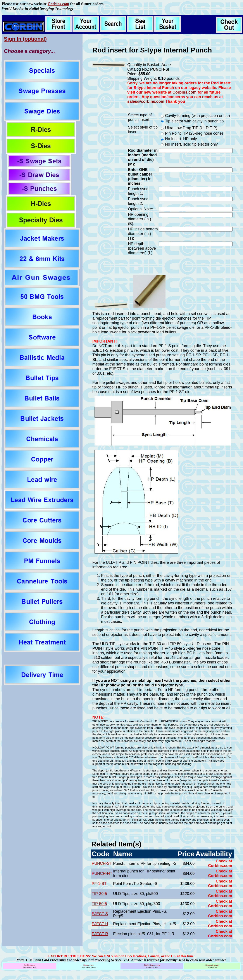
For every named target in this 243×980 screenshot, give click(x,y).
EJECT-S (100, 914)
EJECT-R (100, 934)
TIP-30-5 (99, 894)
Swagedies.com (212, 965)
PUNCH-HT (102, 874)
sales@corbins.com (146, 101)
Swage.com (88, 965)
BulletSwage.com (152, 965)
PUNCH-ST (102, 863)
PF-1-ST (99, 884)
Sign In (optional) (25, 39)
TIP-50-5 (99, 904)
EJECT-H (100, 924)
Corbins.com (58, 4)
